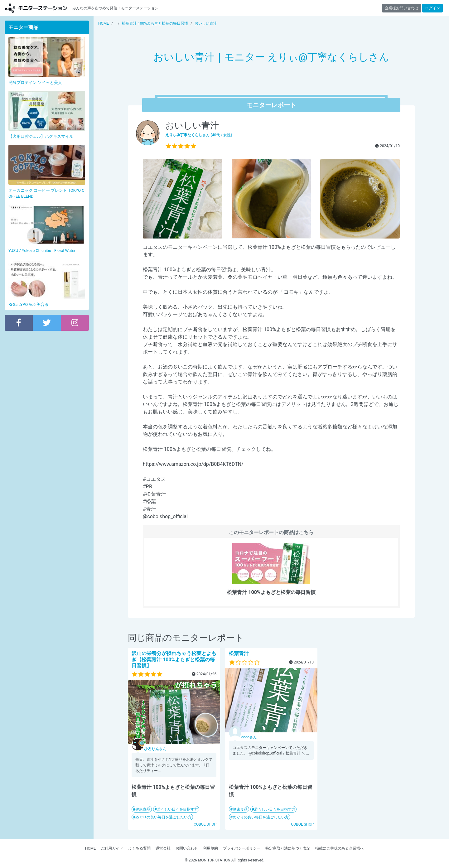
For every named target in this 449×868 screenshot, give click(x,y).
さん (155, 749)
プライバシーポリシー (242, 848)
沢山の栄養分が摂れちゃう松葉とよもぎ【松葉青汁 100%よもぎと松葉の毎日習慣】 (174, 659)
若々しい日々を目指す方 (177, 809)
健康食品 (143, 809)
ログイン (432, 8)
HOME (90, 848)
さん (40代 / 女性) (199, 135)
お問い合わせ (187, 848)
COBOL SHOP (205, 824)
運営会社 (163, 848)
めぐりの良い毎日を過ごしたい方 (163, 817)
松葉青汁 (239, 653)
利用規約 (210, 848)
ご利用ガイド (112, 848)
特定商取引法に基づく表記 (288, 848)
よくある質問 (139, 848)
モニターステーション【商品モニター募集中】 (36, 8)
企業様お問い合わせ (402, 8)
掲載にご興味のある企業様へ (340, 848)
